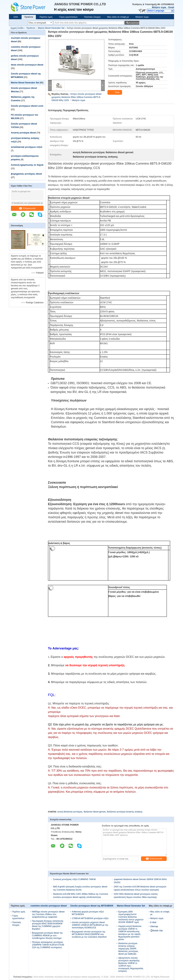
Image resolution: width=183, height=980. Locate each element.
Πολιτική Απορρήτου (23, 977)
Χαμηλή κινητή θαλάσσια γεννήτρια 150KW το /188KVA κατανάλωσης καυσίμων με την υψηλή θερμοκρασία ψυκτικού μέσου (130, 933)
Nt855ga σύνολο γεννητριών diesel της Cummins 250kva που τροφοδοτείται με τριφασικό (48, 914)
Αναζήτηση (134, 23)
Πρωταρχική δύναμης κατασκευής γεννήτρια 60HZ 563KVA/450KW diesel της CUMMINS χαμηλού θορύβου (48, 925)
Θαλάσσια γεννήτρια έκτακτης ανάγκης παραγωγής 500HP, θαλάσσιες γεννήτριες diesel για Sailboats (128, 949)
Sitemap (154, 926)
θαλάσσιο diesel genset (95, 812)
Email (171, 7)
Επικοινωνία (27, 208)
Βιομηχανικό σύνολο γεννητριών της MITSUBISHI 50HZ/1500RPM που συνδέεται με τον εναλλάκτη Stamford (89, 934)
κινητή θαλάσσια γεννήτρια (70, 812)
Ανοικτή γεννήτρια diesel (23, 133)
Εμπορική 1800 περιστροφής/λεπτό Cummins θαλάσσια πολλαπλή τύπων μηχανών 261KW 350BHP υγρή (131, 917)
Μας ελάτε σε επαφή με (118, 17)
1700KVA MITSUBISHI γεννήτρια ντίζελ (90, 918)
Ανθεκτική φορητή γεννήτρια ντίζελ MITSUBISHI (88, 913)
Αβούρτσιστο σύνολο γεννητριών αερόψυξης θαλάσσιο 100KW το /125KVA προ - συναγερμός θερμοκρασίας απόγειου (131, 965)
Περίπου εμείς (46, 17)
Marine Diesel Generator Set (51, 28)
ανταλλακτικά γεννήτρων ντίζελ (27, 147)
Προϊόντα (29, 17)
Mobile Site (157, 931)
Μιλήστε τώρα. (159, 7)
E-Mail (153, 922)
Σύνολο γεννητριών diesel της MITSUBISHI (92, 906)
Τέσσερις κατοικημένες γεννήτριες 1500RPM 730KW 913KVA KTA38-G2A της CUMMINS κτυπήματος (48, 945)
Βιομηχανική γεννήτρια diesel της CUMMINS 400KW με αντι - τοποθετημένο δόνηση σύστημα (47, 936)
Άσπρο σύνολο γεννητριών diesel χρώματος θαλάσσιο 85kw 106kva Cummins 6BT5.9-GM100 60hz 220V (76, 97)
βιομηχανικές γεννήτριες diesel (26, 174)
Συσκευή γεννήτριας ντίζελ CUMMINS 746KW (74, 879)
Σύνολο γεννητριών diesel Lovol (27, 106)
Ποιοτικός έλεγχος (92, 17)
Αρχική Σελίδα (17, 28)
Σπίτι (16, 17)
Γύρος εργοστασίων (68, 17)
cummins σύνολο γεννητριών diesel (49, 906)
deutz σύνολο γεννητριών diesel (27, 65)
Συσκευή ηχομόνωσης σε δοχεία (27, 165)
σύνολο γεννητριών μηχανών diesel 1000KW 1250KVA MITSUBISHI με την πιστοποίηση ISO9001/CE (90, 925)
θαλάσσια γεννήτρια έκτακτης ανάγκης (125, 812)
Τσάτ (115, 92)
